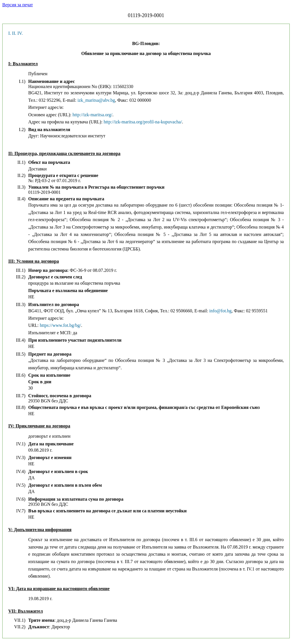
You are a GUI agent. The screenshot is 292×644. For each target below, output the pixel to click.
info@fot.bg (220, 311)
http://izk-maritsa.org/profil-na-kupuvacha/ (143, 122)
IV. (20, 33)
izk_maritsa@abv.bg (96, 100)
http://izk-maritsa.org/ (92, 115)
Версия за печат (18, 5)
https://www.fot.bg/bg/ (60, 325)
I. (10, 33)
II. (14, 33)
